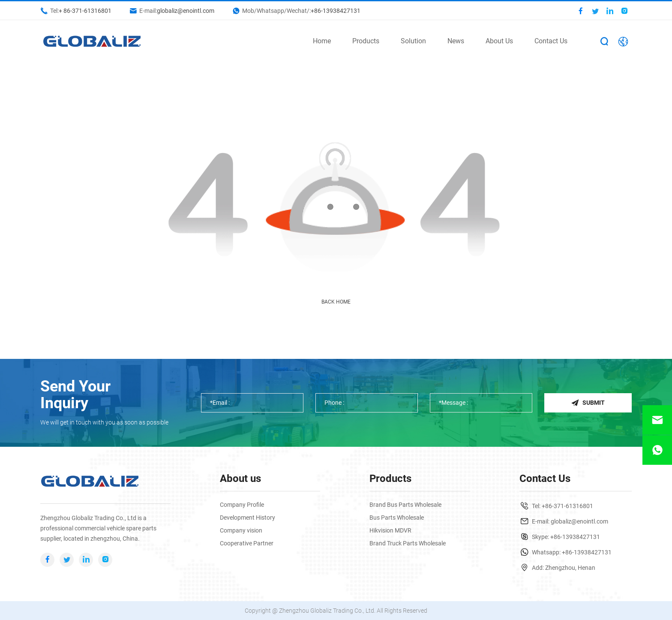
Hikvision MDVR (390, 530)
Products (366, 41)
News (456, 41)
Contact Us (551, 41)
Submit (588, 403)
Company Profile (242, 505)
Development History (247, 518)
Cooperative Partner (247, 543)
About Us (499, 41)
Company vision (241, 530)
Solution (413, 41)
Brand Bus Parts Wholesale (405, 505)
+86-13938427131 (336, 11)
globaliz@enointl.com (186, 11)
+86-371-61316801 (567, 506)
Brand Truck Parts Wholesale (408, 543)
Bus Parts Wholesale (397, 518)
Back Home (336, 302)
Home (322, 41)
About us (240, 479)
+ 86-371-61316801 (85, 11)
